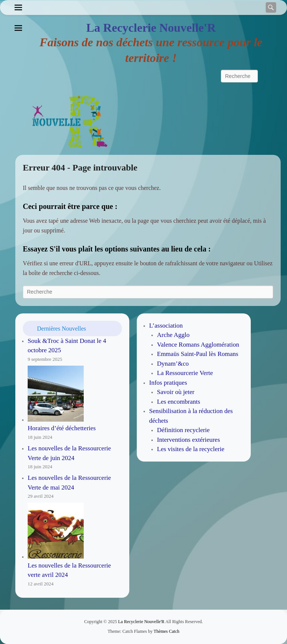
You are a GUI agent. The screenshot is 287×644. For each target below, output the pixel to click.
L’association (166, 326)
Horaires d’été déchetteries (62, 428)
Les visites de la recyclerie (191, 449)
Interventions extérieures (189, 440)
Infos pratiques (168, 383)
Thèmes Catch (166, 631)
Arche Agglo (173, 335)
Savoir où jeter (176, 392)
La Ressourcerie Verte (185, 373)
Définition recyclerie (183, 430)
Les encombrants (179, 402)
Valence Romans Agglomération (198, 345)
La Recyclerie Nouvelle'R (151, 28)
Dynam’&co (173, 364)
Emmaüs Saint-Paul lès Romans (198, 354)
